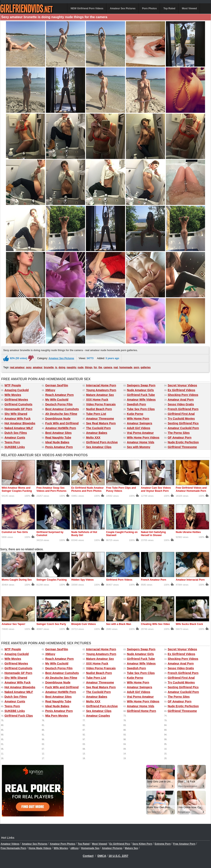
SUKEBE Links (15, 447)
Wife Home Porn (138, 419)
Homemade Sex (90, 848)
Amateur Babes (97, 433)
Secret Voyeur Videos (182, 385)
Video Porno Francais (101, 404)
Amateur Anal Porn (181, 400)
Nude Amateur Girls (140, 390)
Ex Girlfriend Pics (120, 844)
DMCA (102, 856)
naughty (71, 367)
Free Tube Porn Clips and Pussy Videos (121, 489)
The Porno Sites (179, 433)
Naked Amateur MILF (19, 428)
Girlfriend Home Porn (142, 711)
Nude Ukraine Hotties (188, 532)
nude (81, 367)
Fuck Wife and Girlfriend (62, 423)
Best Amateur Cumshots (62, 409)
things (89, 367)
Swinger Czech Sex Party (51, 624)
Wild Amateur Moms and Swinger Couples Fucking (17, 489)
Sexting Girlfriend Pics (183, 423)
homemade (126, 367)
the (100, 367)
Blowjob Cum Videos (84, 624)
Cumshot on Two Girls (15, 532)
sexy (29, 367)
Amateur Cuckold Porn (183, 428)
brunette (49, 367)
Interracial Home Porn (101, 385)
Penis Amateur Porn (59, 447)
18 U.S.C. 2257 (118, 856)
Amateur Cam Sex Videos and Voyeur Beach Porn (156, 489)
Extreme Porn (163, 844)
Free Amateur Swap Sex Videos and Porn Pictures (51, 489)
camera (108, 367)
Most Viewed (189, 8)
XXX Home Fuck (97, 400)
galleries (146, 367)
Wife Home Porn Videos (143, 438)
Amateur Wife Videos (141, 400)
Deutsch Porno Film (59, 404)
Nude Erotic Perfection (183, 442)
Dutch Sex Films (16, 433)
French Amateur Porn (154, 580)
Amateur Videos (10, 844)
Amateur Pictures (112, 848)
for (95, 367)
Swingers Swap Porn (141, 385)
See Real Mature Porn (101, 423)
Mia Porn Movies (57, 716)
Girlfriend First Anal (181, 414)
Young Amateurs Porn (101, 390)
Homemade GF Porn (18, 409)
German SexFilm (57, 385)
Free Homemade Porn (13, 848)
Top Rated (169, 8)
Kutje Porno (135, 414)
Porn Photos (149, 8)
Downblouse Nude (58, 419)
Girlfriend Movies (16, 400)
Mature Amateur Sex (100, 395)
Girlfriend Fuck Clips (19, 716)
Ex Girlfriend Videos (182, 390)
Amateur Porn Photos (63, 844)
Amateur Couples (98, 716)
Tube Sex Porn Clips (141, 409)
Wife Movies (13, 395)
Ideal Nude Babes (57, 442)
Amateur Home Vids (141, 442)
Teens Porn (12, 442)
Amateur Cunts (15, 438)
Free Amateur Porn (184, 844)
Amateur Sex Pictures (123, 8)
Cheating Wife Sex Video (155, 624)
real (116, 367)
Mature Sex (131, 848)
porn (137, 367)
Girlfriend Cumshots (18, 404)
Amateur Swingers (140, 423)
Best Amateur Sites (59, 433)
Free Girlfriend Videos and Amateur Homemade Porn (191, 489)
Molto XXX (93, 438)
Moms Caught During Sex (17, 580)
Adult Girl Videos (139, 428)
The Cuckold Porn (98, 428)
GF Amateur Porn (180, 438)
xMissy (74, 848)
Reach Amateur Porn (60, 395)
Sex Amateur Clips (99, 447)
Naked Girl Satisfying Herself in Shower (153, 534)
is (56, 367)
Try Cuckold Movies (181, 419)
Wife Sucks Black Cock (189, 624)
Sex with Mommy (139, 447)
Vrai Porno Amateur (140, 433)
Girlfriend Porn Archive (102, 442)
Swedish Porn (137, 404)
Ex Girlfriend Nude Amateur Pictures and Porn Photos (87, 489)
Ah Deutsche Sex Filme (61, 414)
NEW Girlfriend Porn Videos (87, 8)
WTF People (13, 385)
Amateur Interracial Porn (190, 580)
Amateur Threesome (100, 419)
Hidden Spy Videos (82, 580)
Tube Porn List (96, 414)
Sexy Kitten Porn (142, 844)
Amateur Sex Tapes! (13, 624)
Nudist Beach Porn (99, 409)
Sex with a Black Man (119, 624)
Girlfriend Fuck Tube (141, 395)
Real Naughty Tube (58, 438)
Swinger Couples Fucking (52, 580)
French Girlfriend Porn (183, 409)
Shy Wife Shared (16, 414)
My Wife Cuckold (57, 400)
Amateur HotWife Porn (61, 428)
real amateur (17, 367)
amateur (38, 367)
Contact (88, 856)
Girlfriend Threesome (182, 447)
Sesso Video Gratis (181, 404)
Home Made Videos (40, 848)
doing (62, 367)
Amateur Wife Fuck (18, 419)
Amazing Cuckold (17, 390)
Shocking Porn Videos (183, 395)
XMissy (50, 390)
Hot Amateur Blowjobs (20, 423)
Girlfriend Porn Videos (119, 580)
